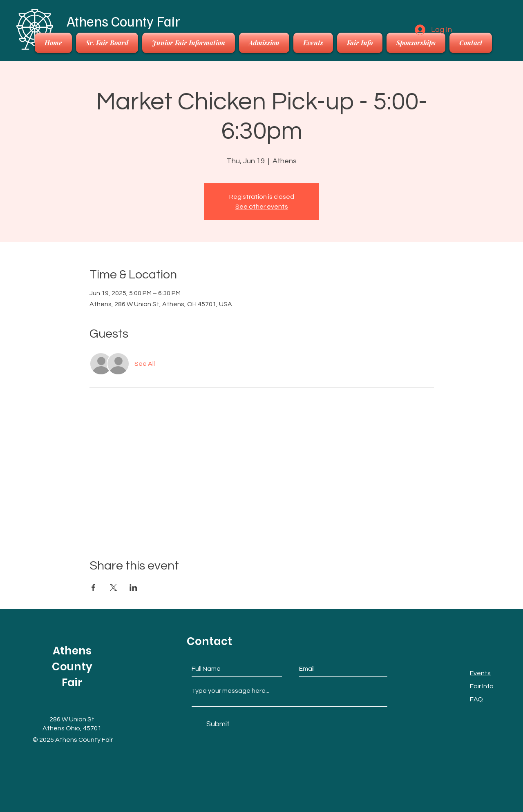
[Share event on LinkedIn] (133, 587)
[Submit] (218, 724)
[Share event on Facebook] (93, 587)
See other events (262, 207)
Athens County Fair (123, 21)
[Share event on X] (113, 587)
